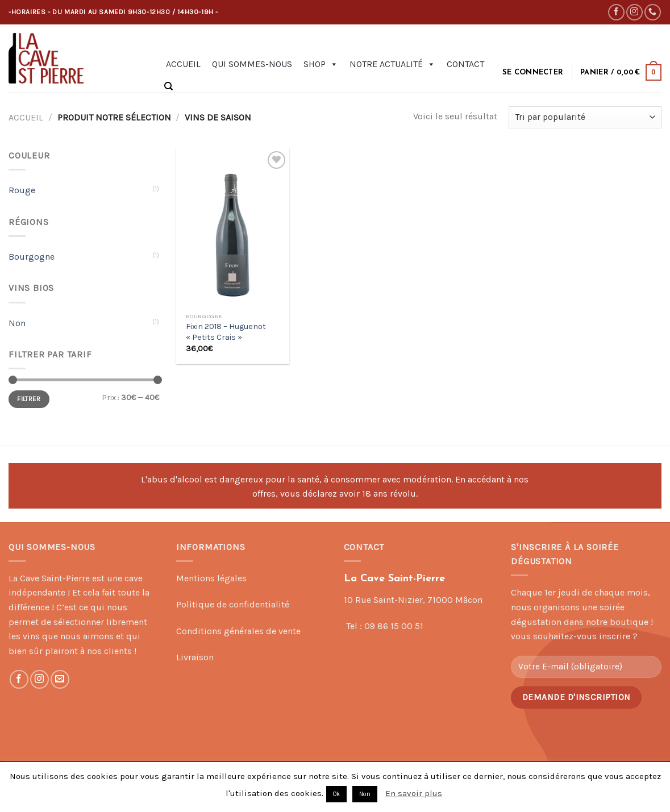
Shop (321, 64)
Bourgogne (32, 257)
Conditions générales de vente (238, 631)
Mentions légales (211, 578)
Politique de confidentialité (233, 604)
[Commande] (585, 117)
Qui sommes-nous (252, 64)
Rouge (22, 190)
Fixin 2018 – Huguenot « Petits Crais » (226, 332)
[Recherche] (168, 86)
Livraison (195, 657)
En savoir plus (414, 793)
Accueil (183, 64)
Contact (465, 64)
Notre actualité (392, 64)
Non (17, 323)
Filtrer (29, 399)
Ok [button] (336, 794)
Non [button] (365, 794)
